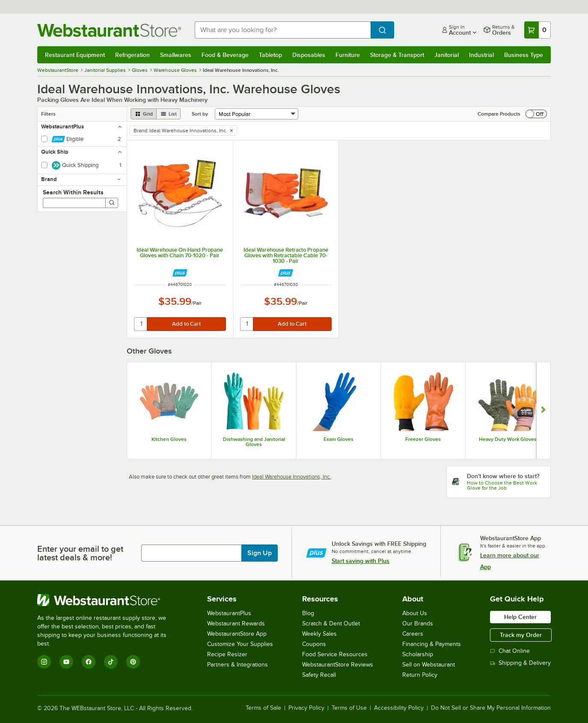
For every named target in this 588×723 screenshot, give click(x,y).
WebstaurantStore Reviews (338, 665)
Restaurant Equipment (75, 55)
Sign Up (260, 553)
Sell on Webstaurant (429, 665)
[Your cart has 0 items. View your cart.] (538, 30)
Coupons (314, 644)
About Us (415, 613)
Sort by (200, 114)
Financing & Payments (432, 644)
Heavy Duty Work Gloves (508, 439)
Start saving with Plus (361, 561)
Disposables (309, 55)
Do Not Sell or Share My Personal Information (491, 708)
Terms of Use (349, 708)
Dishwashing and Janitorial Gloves (254, 442)
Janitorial (447, 55)
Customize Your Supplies (240, 644)
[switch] (536, 114)
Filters (48, 114)
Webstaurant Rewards (236, 623)
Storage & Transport (397, 55)
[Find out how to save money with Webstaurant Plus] (180, 273)
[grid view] (144, 114)
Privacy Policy (306, 708)
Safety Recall (319, 675)
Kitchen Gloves (169, 439)
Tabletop (270, 55)
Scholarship (418, 654)
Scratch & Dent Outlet (331, 623)
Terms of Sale (263, 708)
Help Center (520, 617)
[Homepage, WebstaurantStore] (109, 30)
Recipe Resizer (227, 654)
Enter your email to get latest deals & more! (80, 553)
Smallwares (176, 55)
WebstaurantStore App (237, 634)
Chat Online (510, 651)
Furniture (348, 55)
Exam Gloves (339, 439)
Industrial (481, 55)
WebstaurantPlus (229, 613)
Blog (308, 613)
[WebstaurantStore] (108, 600)
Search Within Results (73, 192)
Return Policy (420, 675)
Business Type (524, 55)
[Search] (112, 203)
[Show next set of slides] (543, 411)
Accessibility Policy (399, 708)
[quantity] (141, 324)
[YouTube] (66, 662)
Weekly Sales (319, 634)
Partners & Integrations (238, 665)
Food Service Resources (335, 654)
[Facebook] (89, 662)
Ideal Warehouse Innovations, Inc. (291, 477)
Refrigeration (132, 55)
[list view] (169, 114)
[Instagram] (44, 662)
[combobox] (283, 30)
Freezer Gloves (423, 439)
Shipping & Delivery (520, 663)
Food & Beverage (225, 55)
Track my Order (521, 635)
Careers (413, 634)
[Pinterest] (133, 662)
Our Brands (418, 623)
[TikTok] (111, 662)
